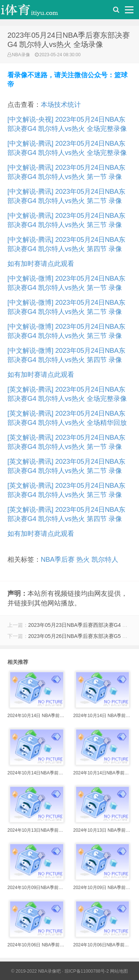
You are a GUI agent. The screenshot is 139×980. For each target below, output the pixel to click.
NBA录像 (21, 55)
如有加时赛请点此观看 (41, 264)
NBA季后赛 (58, 560)
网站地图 (119, 971)
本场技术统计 (61, 105)
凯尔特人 (105, 560)
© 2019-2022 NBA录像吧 (36, 971)
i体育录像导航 (37, 11)
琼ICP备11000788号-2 (87, 971)
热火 (83, 560)
